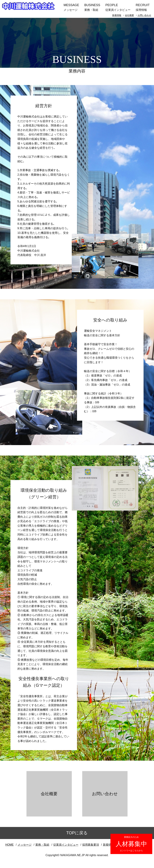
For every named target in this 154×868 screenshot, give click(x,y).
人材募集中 (131, 844)
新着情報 (117, 15)
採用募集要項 (91, 845)
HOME (9, 845)
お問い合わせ (144, 15)
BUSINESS (92, 8)
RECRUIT (143, 8)
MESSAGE (71, 8)
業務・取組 (42, 845)
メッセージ (25, 845)
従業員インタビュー (66, 845)
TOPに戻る (77, 833)
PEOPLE (118, 8)
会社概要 (129, 15)
